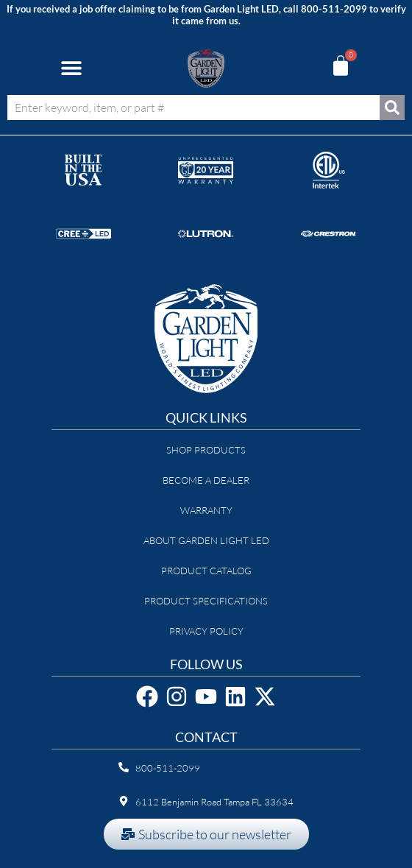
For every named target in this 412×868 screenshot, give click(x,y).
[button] (71, 68)
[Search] (392, 107)
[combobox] (193, 107)
